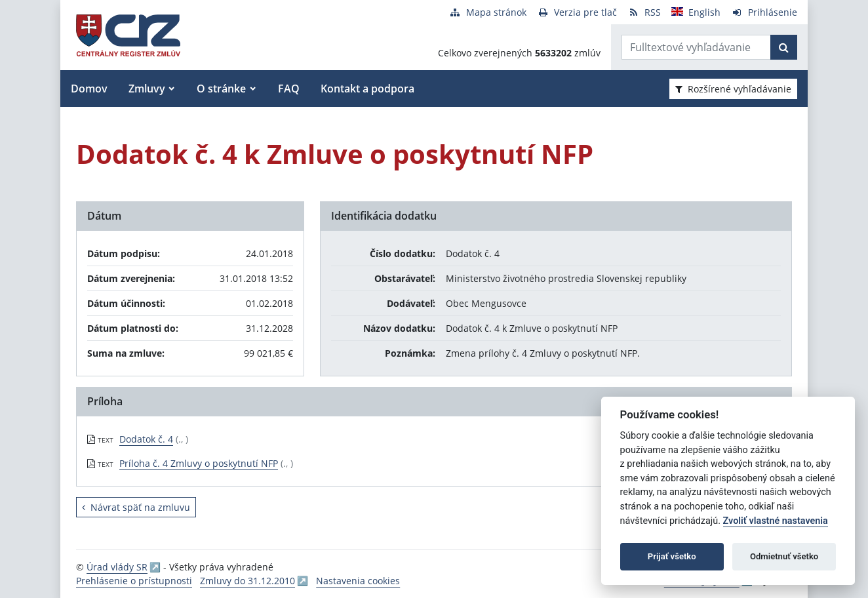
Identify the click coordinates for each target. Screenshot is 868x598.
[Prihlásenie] (764, 12)
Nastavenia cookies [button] (358, 581)
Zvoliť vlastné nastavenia (776, 521)
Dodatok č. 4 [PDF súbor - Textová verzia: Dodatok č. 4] (146, 439)
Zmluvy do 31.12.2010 (247, 581)
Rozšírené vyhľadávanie (733, 89)
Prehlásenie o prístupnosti (134, 581)
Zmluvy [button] (147, 89)
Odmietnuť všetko (784, 556)
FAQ (289, 89)
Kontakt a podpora (367, 89)
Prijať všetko (672, 556)
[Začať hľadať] (784, 47)
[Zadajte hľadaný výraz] (696, 47)
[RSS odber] (644, 12)
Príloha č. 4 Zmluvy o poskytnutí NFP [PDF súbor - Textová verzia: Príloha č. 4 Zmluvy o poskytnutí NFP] (199, 463)
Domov (89, 89)
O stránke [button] (221, 89)
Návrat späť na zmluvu (136, 507)
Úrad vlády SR (117, 567)
